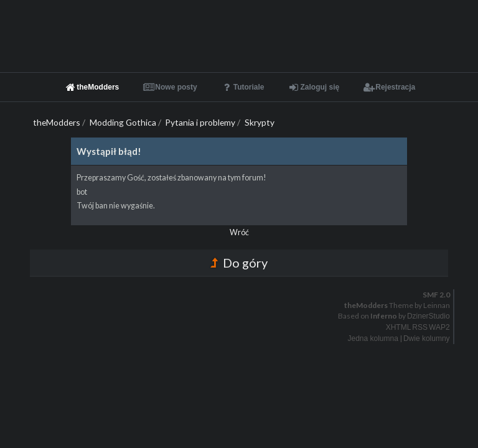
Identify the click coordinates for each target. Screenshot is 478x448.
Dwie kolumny (427, 338)
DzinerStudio (429, 316)
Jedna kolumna (373, 338)
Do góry (239, 263)
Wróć (239, 232)
